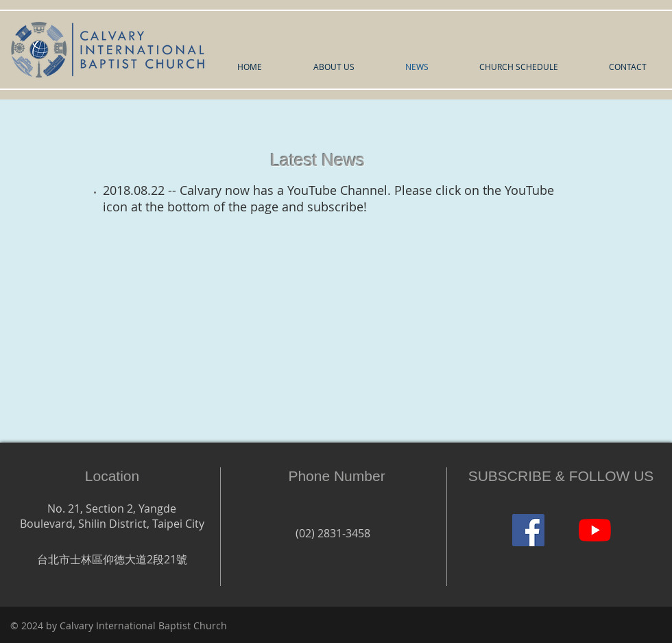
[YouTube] (595, 530)
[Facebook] (528, 530)
